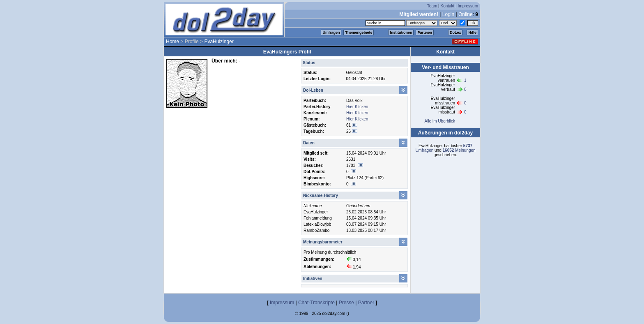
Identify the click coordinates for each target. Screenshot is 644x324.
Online (466, 14)
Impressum (468, 6)
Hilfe (472, 32)
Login (448, 14)
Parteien (425, 32)
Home (172, 42)
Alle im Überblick (439, 121)
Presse (346, 303)
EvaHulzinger (219, 42)
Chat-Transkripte (316, 303)
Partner (366, 303)
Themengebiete (359, 32)
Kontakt (447, 6)
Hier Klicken (357, 107)
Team (432, 6)
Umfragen (331, 32)
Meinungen (459, 150)
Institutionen (401, 32)
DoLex (455, 32)
